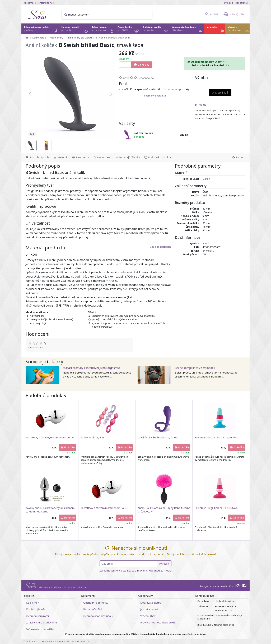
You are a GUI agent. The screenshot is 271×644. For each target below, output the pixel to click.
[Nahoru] (240, 157)
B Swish (200, 105)
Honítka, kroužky (75, 30)
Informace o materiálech (41, 629)
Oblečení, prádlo (156, 30)
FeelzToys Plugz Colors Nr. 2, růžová (216, 508)
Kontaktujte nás (45, 3)
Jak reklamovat (149, 609)
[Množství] (125, 65)
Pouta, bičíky (129, 30)
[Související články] (127, 157)
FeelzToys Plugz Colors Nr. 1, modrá (216, 437)
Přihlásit (228, 3)
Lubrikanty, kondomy (188, 30)
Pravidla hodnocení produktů (158, 622)
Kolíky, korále (103, 30)
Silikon (206, 179)
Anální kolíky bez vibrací (79, 38)
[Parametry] (80, 157)
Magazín (238, 30)
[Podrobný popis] (36, 157)
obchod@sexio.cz (225, 601)
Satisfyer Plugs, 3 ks (93, 437)
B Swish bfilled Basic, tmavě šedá (113, 38)
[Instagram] (237, 586)
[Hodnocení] (102, 157)
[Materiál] (60, 157)
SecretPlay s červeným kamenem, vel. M (50, 437)
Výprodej (216, 30)
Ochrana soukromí (38, 616)
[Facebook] (244, 586)
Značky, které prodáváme (42, 622)
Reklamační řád (93, 609)
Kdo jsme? (29, 3)
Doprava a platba (151, 603)
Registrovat (241, 3)
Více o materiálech (160, 247)
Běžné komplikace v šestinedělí (195, 368)
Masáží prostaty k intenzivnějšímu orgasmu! (91, 368)
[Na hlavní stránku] (27, 38)
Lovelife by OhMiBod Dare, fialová (158, 437)
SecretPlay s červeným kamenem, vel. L (104, 508)
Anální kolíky (57, 38)
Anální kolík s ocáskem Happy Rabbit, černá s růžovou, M (164, 510)
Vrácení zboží (148, 616)
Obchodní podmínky (96, 603)
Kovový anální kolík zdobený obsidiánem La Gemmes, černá (50, 510)
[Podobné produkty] (157, 157)
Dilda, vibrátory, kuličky (41, 30)
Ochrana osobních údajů (98, 616)
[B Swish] (220, 92)
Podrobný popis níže (155, 96)
